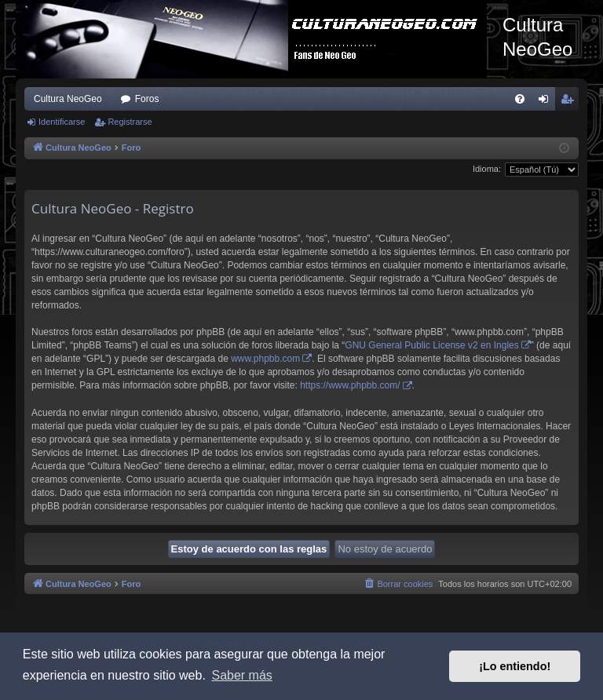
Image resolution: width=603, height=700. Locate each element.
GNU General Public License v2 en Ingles (431, 345)
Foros (147, 99)
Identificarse (62, 122)
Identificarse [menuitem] (547, 102)
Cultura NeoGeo (68, 99)
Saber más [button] (241, 675)
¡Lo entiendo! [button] (515, 666)
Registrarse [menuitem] (570, 102)
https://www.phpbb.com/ (350, 385)
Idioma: (487, 169)
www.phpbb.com (265, 359)
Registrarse (130, 122)
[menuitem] (520, 99)
